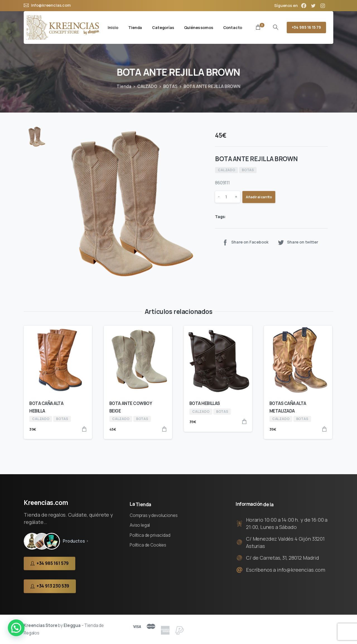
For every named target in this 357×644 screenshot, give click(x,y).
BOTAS (170, 86)
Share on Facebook (245, 242)
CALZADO (147, 86)
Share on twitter (298, 242)
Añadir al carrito (259, 197)
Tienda (124, 86)
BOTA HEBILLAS (205, 403)
